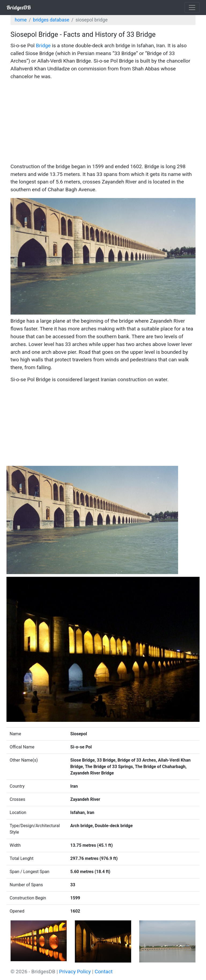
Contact (104, 972)
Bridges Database (51, 20)
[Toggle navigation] (192, 8)
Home (21, 20)
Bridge (43, 46)
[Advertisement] (103, 122)
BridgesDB (19, 7)
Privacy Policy (75, 972)
